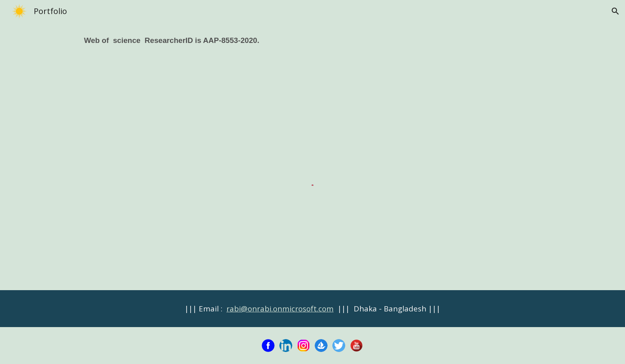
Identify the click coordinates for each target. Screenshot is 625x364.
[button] (615, 11)
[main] (312, 46)
